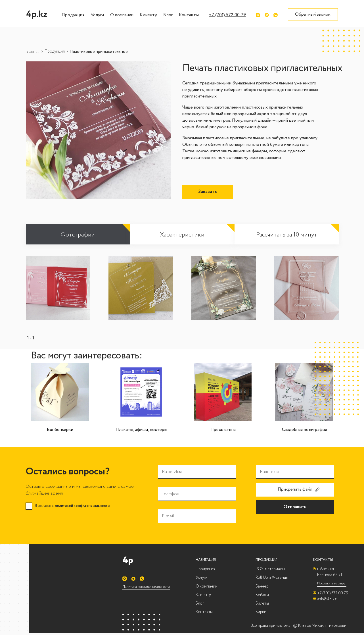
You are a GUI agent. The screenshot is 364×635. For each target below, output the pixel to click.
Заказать (208, 192)
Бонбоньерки (60, 430)
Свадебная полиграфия (304, 430)
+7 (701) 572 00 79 (227, 15)
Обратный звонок (313, 14)
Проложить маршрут (332, 583)
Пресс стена (223, 430)
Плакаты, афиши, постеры (141, 430)
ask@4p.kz (327, 599)
